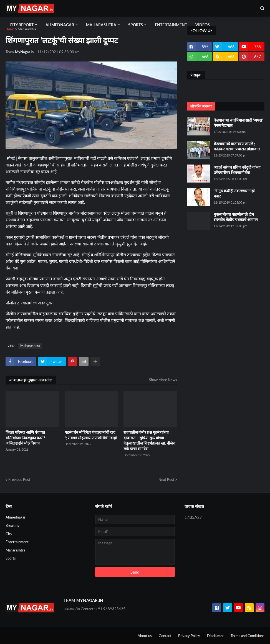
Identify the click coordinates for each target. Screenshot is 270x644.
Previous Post (19, 479)
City (9, 534)
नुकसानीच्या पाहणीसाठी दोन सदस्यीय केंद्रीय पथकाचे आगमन (236, 217)
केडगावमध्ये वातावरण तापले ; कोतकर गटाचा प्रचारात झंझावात (237, 146)
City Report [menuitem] (22, 25)
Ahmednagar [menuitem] (60, 25)
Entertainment (17, 542)
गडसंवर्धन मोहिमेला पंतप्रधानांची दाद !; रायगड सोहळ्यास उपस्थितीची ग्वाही (91, 435)
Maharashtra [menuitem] (101, 25)
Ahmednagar (16, 517)
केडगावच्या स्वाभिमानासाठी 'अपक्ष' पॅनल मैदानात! (238, 123)
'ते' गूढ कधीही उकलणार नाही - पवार (235, 193)
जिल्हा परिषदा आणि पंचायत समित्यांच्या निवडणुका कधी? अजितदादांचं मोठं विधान (25, 438)
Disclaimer (215, 636)
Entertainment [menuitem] (171, 25)
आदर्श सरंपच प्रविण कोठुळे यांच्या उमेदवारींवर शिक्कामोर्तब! (237, 170)
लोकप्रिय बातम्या (201, 106)
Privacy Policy (189, 636)
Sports (11, 558)
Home (10, 29)
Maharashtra (27, 29)
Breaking (12, 525)
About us (145, 636)
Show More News (163, 380)
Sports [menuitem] (136, 25)
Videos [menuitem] (203, 25)
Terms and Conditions (248, 636)
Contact (165, 636)
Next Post (166, 479)
